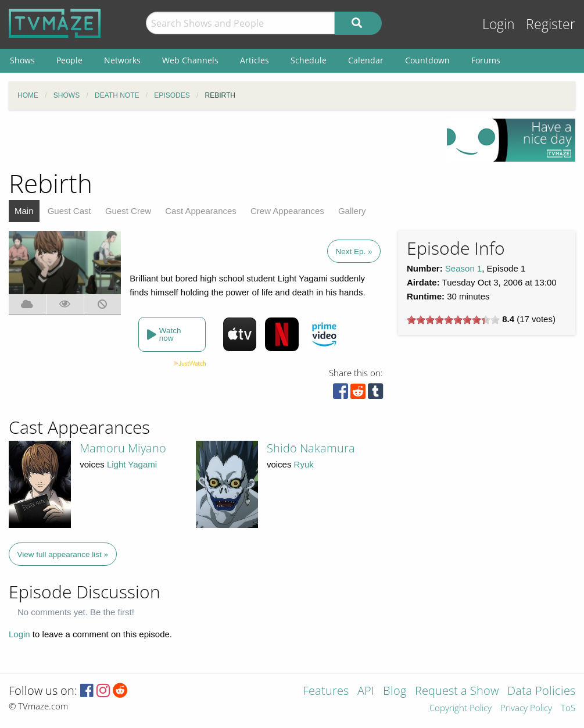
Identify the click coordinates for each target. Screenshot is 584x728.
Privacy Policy (526, 709)
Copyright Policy (461, 709)
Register (551, 24)
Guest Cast (69, 211)
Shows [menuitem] (22, 60)
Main (24, 211)
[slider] (453, 320)
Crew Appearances (287, 211)
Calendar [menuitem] (366, 60)
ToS (568, 709)
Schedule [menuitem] (309, 60)
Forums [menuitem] (486, 60)
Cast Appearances (201, 211)
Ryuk (304, 464)
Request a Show (457, 692)
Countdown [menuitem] (427, 60)
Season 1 (463, 268)
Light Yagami (132, 464)
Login (499, 24)
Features (326, 692)
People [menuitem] (69, 60)
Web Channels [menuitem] (190, 60)
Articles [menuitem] (255, 60)
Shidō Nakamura (311, 448)
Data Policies (541, 692)
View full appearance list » (63, 554)
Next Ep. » (354, 251)
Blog (395, 692)
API (366, 692)
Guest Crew (128, 211)
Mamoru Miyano (123, 448)
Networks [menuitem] (122, 60)
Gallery (352, 211)
